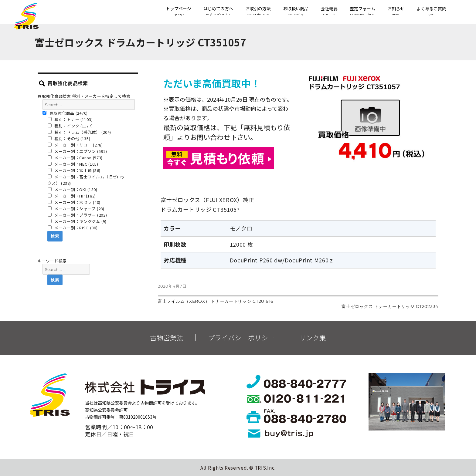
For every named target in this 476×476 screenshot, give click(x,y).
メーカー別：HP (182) (72, 196)
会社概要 (329, 11)
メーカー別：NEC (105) (73, 164)
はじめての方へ (218, 11)
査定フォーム (362, 11)
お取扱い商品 (296, 11)
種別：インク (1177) (70, 126)
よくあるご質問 (431, 11)
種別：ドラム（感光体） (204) (80, 132)
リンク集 (313, 338)
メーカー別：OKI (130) (73, 189)
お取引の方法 (258, 11)
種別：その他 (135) (69, 138)
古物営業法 (167, 338)
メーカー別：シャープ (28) (76, 209)
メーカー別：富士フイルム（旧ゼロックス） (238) (87, 180)
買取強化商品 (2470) (65, 113)
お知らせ (396, 11)
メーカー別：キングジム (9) (77, 221)
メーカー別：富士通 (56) (74, 170)
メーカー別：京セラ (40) (74, 202)
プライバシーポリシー (241, 338)
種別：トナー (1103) (70, 119)
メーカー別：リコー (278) (75, 145)
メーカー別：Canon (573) (75, 158)
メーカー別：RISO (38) (73, 228)
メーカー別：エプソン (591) (77, 151)
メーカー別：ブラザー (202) (77, 215)
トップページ (178, 11)
